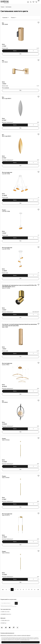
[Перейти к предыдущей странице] (6, 589)
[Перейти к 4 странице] (18, 589)
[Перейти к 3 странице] (15, 589)
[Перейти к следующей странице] (35, 589)
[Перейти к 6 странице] (23, 589)
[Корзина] (36, 2)
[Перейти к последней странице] (38, 589)
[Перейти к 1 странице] (9, 589)
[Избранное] (33, 2)
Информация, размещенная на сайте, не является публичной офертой (15, 636)
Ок (21, 642)
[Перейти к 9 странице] (32, 589)
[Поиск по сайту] (31, 2)
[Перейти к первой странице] (3, 589)
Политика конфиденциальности (7, 633)
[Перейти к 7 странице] (26, 589)
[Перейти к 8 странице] (29, 589)
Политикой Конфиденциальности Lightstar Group (9, 606)
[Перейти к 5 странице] (21, 589)
